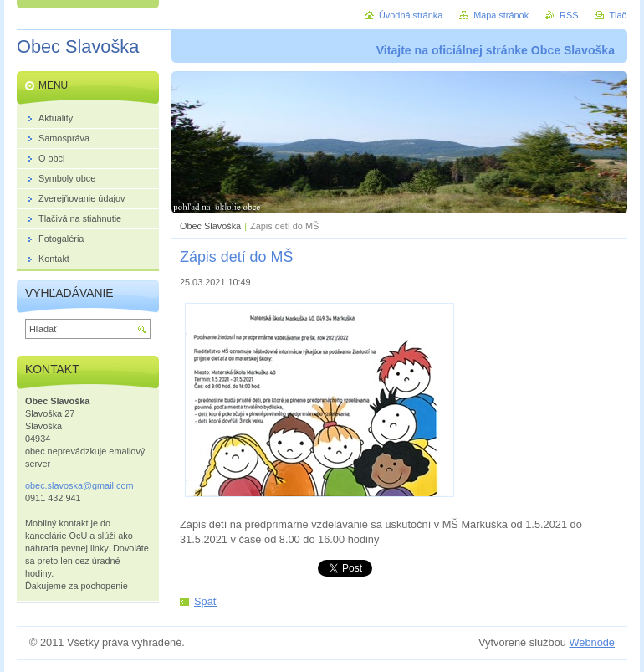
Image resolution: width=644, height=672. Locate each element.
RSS (569, 15)
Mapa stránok (501, 15)
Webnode (592, 642)
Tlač (618, 15)
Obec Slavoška (210, 226)
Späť (206, 601)
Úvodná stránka (411, 15)
